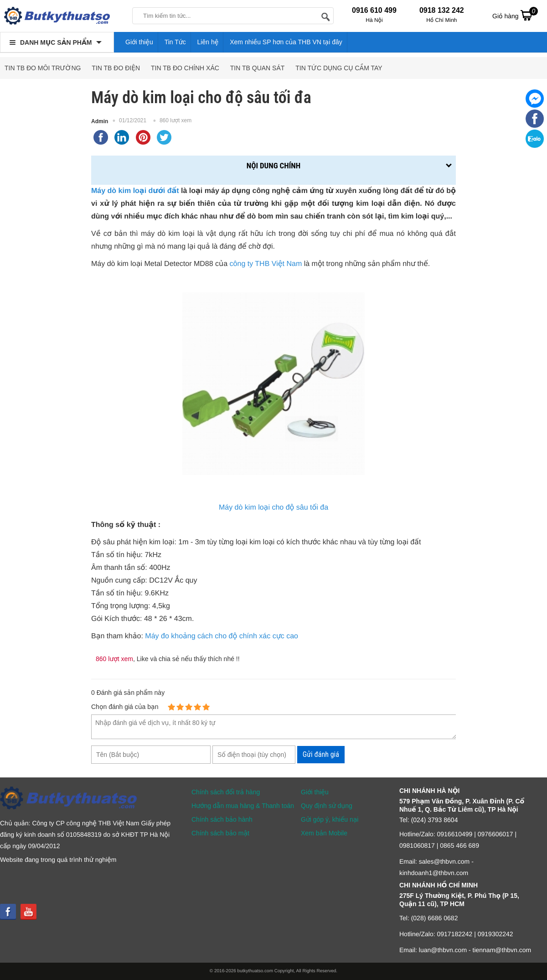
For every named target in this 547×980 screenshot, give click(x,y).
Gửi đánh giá (321, 754)
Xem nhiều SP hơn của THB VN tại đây (286, 42)
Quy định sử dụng (327, 806)
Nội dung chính (273, 166)
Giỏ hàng (515, 15)
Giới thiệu (139, 42)
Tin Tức (175, 42)
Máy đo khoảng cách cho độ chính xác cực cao (222, 636)
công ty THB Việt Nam (266, 264)
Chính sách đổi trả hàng (226, 792)
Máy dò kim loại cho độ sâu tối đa (273, 508)
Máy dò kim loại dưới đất (135, 191)
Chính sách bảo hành (222, 819)
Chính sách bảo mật (220, 833)
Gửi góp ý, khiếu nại (330, 819)
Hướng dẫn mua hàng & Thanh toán (243, 806)
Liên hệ (208, 42)
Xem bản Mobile (324, 833)
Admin (100, 121)
